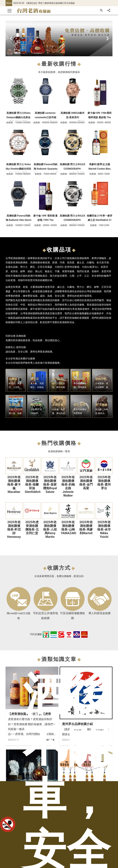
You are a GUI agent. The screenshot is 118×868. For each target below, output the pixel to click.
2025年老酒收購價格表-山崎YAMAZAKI (69, 528)
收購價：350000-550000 (72, 123)
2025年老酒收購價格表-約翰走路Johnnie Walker (68, 486)
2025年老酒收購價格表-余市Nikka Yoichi (104, 529)
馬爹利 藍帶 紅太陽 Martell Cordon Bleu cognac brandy (100, 169)
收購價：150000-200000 (18, 123)
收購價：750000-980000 (18, 174)
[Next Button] (108, 39)
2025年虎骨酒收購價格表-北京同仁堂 (32, 528)
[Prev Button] (10, 39)
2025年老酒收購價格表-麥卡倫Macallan (14, 484)
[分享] (109, 10)
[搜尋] (101, 10)
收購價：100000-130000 (18, 225)
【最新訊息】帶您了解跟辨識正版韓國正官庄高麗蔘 (50, 3)
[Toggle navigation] (10, 10)
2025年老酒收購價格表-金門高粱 (86, 483)
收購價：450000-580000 (45, 123)
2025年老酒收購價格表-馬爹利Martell (86, 528)
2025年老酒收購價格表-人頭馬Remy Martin (50, 529)
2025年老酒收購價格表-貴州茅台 (104, 483)
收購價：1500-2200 (100, 225)
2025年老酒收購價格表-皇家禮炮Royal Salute (50, 484)
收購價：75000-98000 (46, 174)
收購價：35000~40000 (100, 123)
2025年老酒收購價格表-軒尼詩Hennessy (14, 529)
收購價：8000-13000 (100, 174)
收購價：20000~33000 (46, 225)
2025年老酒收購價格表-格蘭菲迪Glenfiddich (33, 484)
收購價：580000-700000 (72, 174)
